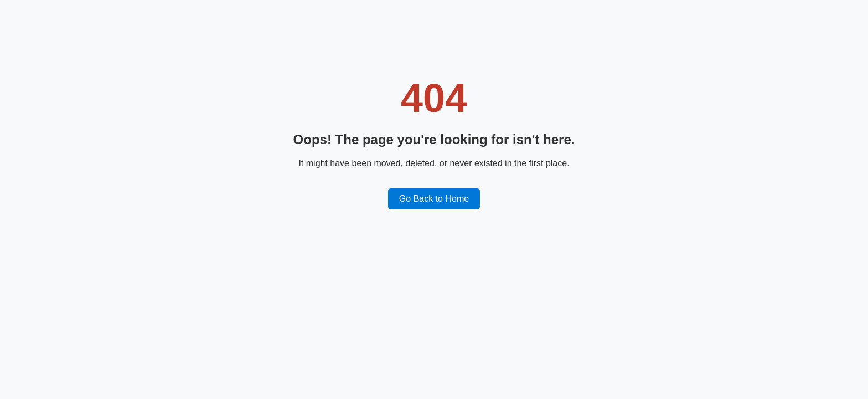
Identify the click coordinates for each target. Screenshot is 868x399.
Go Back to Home (434, 199)
